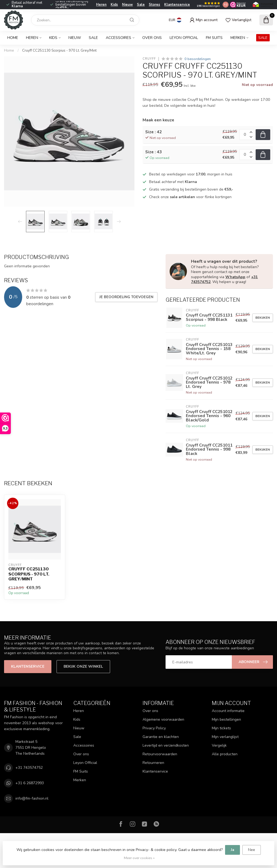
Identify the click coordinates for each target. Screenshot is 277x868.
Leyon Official (184, 38)
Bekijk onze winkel (83, 666)
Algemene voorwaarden (163, 719)
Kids (114, 5)
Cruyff (149, 59)
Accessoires (118, 38)
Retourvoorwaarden (160, 754)
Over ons (152, 38)
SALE (263, 38)
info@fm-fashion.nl (32, 798)
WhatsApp (235, 277)
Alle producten (225, 754)
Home (13, 38)
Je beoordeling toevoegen (126, 297)
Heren (101, 5)
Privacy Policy (154, 728)
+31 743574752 (29, 768)
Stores (154, 5)
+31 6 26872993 (30, 783)
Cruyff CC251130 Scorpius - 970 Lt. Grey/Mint (59, 51)
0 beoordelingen (198, 59)
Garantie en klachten (161, 737)
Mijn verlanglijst (225, 737)
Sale (141, 5)
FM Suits (214, 38)
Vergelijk (219, 745)
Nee (252, 850)
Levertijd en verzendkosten (166, 745)
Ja (233, 850)
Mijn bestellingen (226, 719)
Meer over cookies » (139, 858)
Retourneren (153, 763)
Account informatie (228, 711)
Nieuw (127, 5)
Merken (238, 38)
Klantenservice (177, 5)
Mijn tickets (221, 728)
